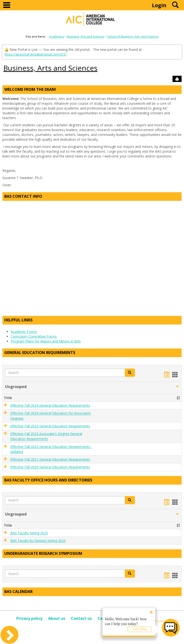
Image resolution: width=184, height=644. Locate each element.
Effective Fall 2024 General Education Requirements (50, 405)
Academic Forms (24, 332)
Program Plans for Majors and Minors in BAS (46, 341)
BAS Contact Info (23, 196)
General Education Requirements (40, 353)
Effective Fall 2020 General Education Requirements (50, 467)
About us (57, 618)
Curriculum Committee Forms (34, 336)
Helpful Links (18, 320)
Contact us (81, 618)
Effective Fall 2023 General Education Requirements (50, 426)
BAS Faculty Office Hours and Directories (48, 480)
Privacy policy (29, 618)
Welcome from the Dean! (30, 89)
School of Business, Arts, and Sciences (133, 37)
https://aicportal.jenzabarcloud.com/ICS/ (36, 54)
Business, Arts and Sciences (86, 37)
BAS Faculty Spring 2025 (29, 533)
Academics (57, 37)
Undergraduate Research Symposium (43, 553)
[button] (130, 373)
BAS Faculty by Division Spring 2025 (38, 541)
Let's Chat (140, 629)
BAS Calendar (18, 592)
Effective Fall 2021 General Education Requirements (50, 459)
